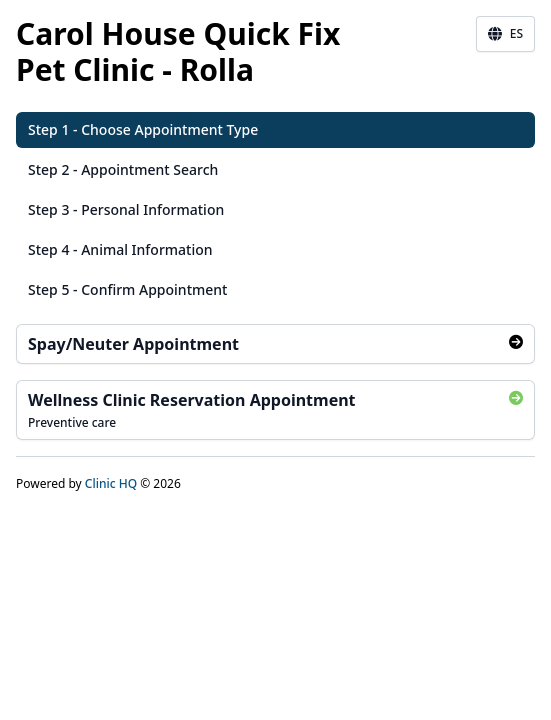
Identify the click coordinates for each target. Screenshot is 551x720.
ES (505, 34)
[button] (275, 130)
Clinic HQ (111, 483)
